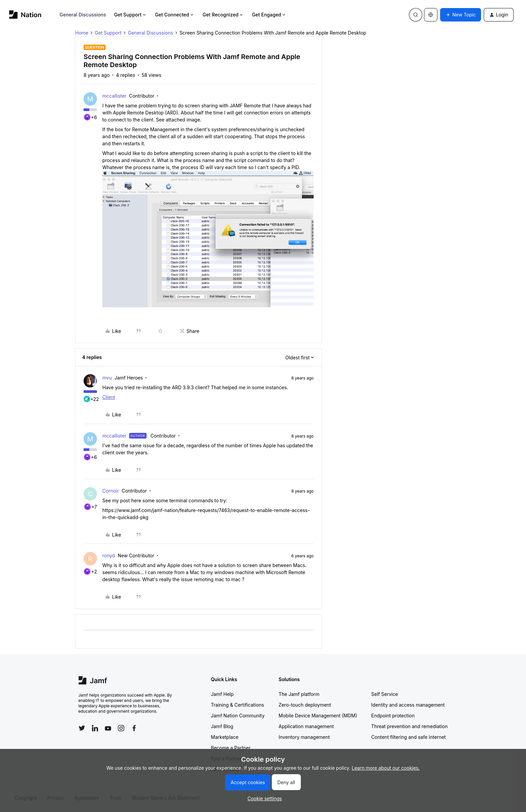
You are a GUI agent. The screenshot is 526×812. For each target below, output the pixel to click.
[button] (461, 15)
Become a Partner (231, 748)
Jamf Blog (222, 726)
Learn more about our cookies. (386, 768)
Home (82, 33)
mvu (107, 378)
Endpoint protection (393, 716)
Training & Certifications (238, 705)
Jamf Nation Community (238, 716)
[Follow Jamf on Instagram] (121, 728)
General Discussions (83, 15)
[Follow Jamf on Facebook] (134, 728)
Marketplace (225, 737)
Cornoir (111, 491)
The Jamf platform (299, 694)
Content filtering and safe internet (409, 737)
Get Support (130, 15)
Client (109, 397)
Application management (306, 726)
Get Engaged (269, 15)
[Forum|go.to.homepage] (25, 15)
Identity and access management (408, 705)
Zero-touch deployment (305, 705)
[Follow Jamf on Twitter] (82, 728)
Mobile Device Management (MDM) (318, 716)
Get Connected (175, 15)
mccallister (114, 96)
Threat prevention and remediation (410, 726)
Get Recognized (223, 15)
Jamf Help (222, 694)
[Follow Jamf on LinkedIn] (95, 728)
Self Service (385, 694)
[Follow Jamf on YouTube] (108, 728)
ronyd (109, 555)
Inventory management (304, 737)
